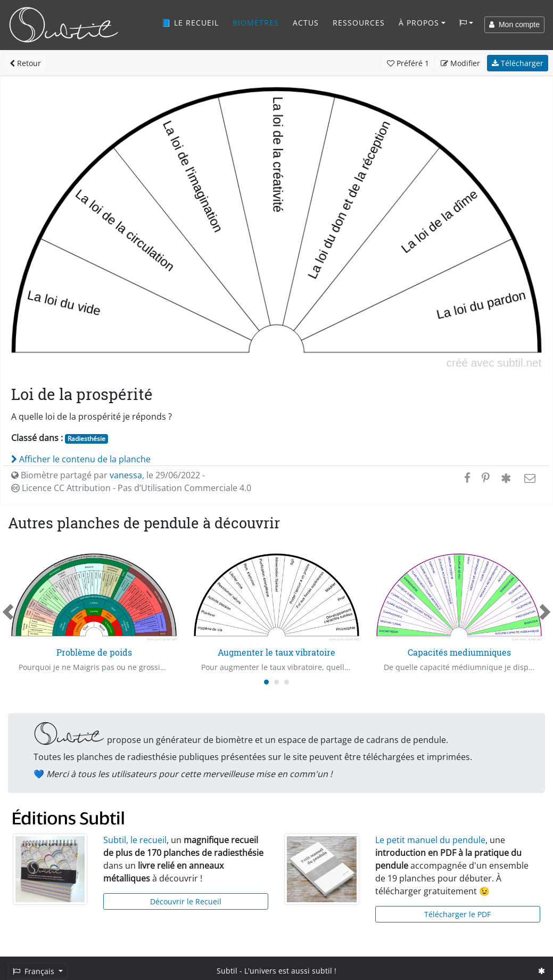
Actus (306, 23)
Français (35, 971)
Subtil (227, 971)
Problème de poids (94, 652)
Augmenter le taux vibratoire (276, 652)
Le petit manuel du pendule (430, 840)
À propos (419, 23)
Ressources (359, 23)
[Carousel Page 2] (276, 682)
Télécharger (518, 63)
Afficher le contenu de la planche (81, 459)
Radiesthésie (86, 439)
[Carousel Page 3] (287, 682)
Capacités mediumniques (459, 652)
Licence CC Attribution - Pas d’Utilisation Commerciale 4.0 (131, 488)
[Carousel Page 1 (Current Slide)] (266, 682)
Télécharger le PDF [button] (457, 914)
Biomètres (256, 23)
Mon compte (514, 24)
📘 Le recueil (190, 23)
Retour (25, 63)
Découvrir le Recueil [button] (186, 901)
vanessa (126, 475)
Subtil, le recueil (135, 840)
